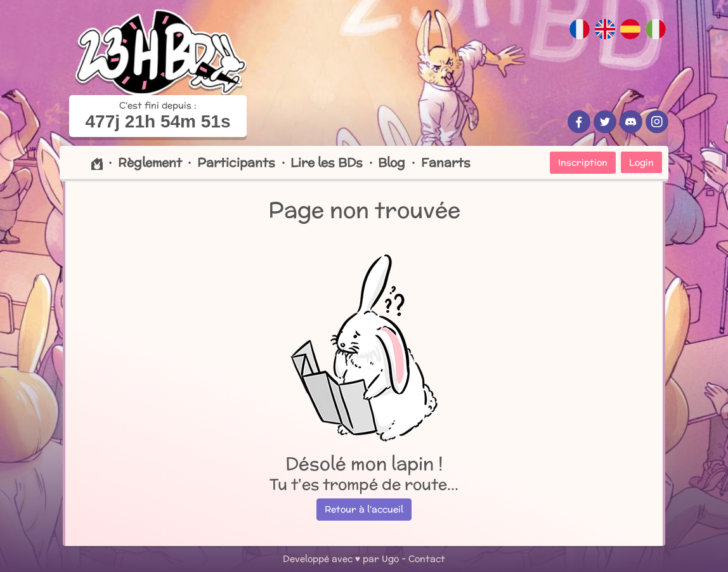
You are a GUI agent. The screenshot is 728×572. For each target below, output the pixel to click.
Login (641, 162)
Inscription (583, 162)
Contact (427, 559)
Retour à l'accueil (364, 509)
